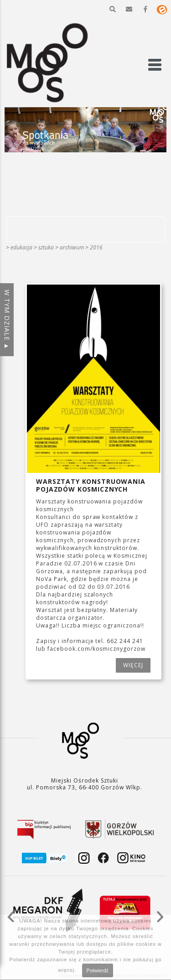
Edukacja (21, 247)
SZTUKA (46, 247)
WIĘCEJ (133, 665)
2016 (96, 247)
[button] (113, 9)
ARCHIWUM (72, 247)
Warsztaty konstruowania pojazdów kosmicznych (91, 485)
